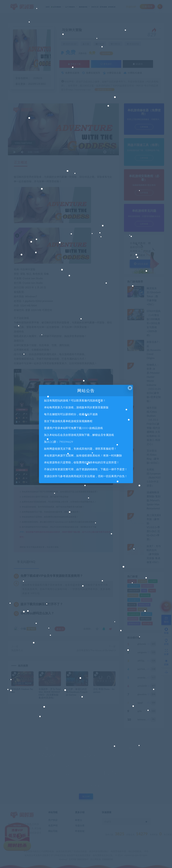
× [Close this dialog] (130, 388)
